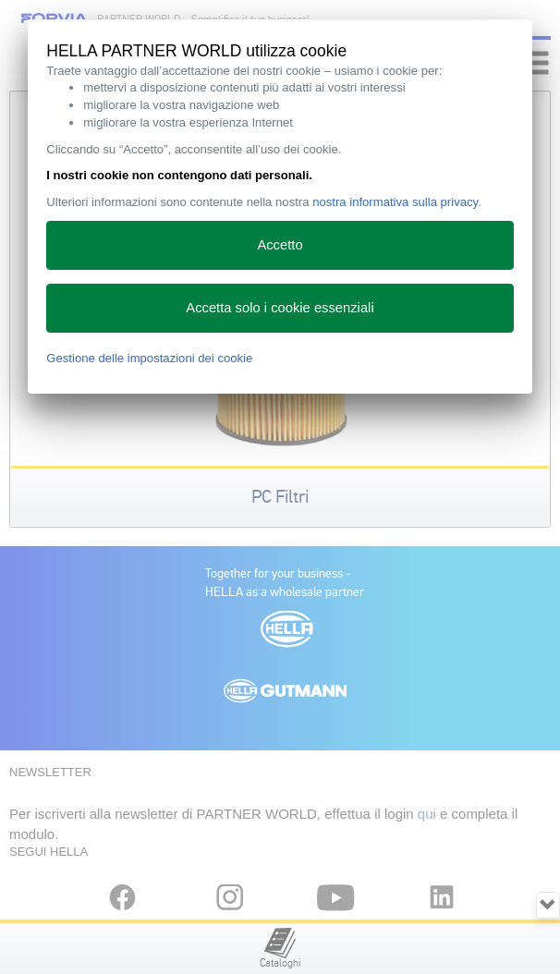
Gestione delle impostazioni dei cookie (149, 358)
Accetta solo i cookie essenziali (280, 308)
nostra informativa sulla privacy (395, 202)
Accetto (280, 245)
